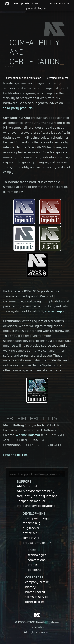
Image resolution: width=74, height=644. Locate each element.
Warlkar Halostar (28, 435)
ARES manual (27, 486)
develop (17, 3)
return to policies (15, 455)
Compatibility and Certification (24, 78)
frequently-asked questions (37, 496)
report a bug (32, 523)
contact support (56, 311)
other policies (35, 602)
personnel (35, 570)
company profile (37, 582)
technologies (37, 555)
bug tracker (31, 528)
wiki (27, 3)
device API (30, 533)
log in (42, 8)
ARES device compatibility (36, 491)
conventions (37, 560)
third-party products (18, 108)
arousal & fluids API (37, 543)
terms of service (37, 597)
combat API (31, 538)
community (40, 3)
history (30, 587)
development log (35, 518)
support (65, 3)
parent (31, 8)
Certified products (57, 78)
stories (33, 565)
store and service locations (36, 506)
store (54, 3)
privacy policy (35, 592)
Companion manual (31, 501)
